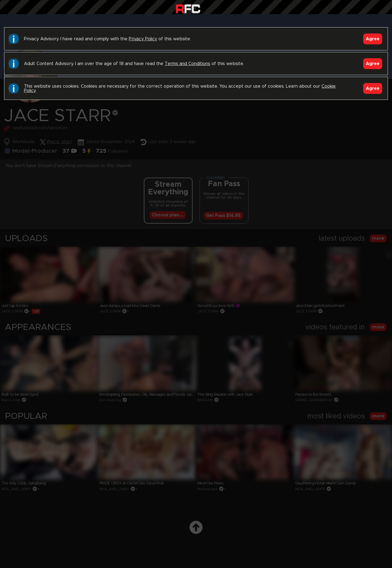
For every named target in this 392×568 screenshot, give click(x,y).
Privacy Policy (143, 39)
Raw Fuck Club (188, 8)
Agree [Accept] (373, 39)
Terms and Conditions (187, 64)
